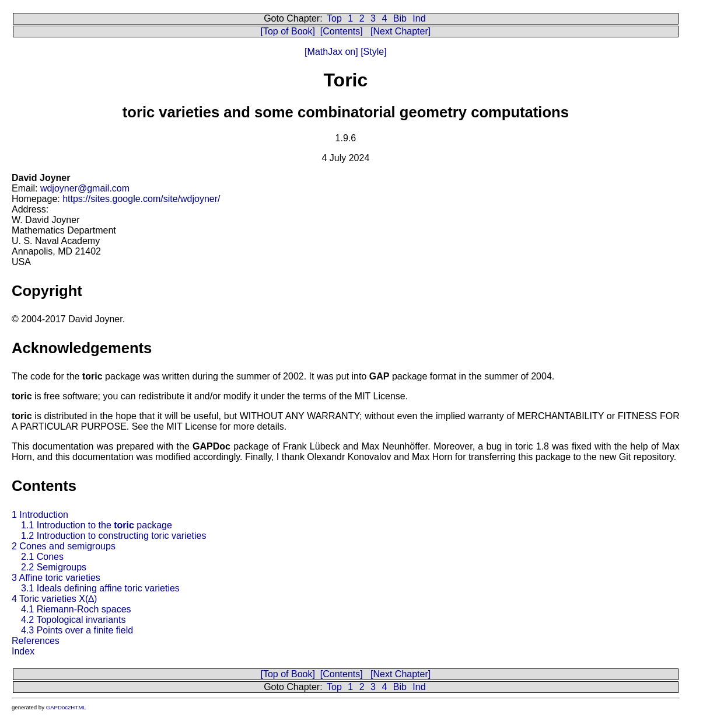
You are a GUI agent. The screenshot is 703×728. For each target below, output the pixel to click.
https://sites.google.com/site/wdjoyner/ (141, 199)
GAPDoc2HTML (66, 707)
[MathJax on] (331, 52)
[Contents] (342, 31)
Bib (400, 18)
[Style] (373, 52)
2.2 (54, 567)
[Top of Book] (288, 31)
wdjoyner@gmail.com (85, 188)
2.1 (42, 557)
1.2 (114, 536)
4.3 (77, 630)
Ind (419, 18)
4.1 (76, 609)
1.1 (97, 525)
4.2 (73, 620)
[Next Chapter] (401, 31)
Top (334, 18)
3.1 (100, 588)
